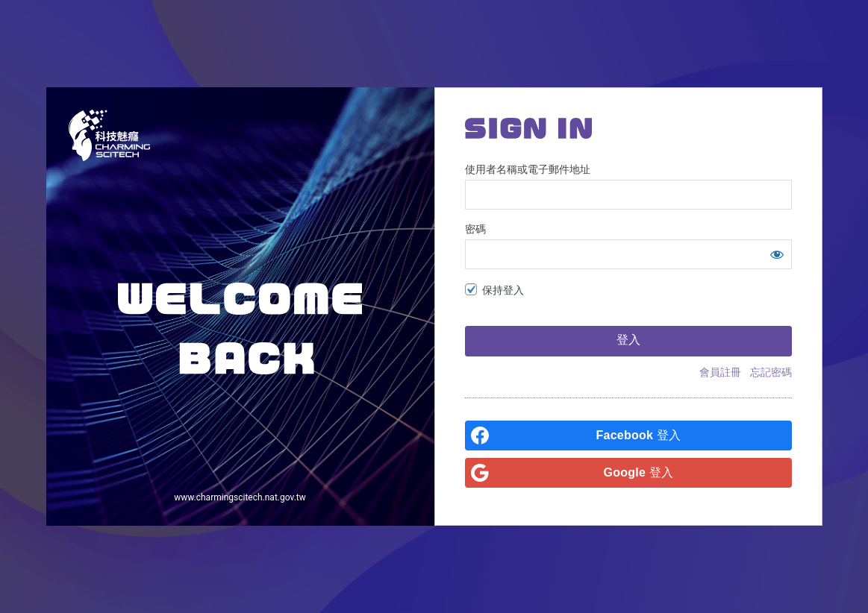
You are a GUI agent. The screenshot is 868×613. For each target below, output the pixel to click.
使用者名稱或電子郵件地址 (528, 169)
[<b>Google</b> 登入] (628, 473)
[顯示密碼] (777, 254)
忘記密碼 (771, 372)
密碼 (475, 229)
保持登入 (503, 290)
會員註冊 (720, 372)
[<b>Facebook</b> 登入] (628, 436)
